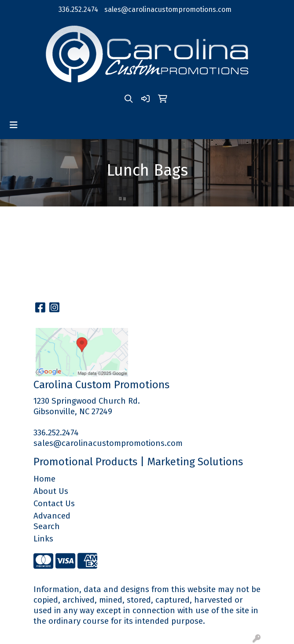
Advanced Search (52, 521)
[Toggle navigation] (14, 125)
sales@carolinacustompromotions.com (168, 9)
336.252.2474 (78, 9)
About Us (51, 491)
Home (44, 479)
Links (43, 539)
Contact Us (54, 504)
